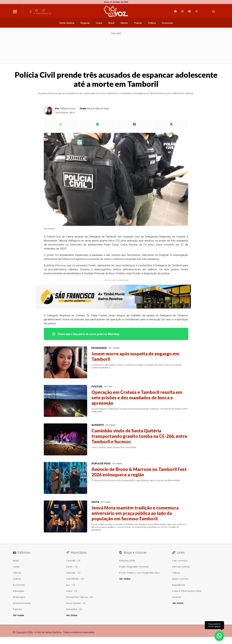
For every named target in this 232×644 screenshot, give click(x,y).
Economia (167, 23)
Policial (138, 23)
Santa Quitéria (67, 23)
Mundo (124, 23)
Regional (85, 23)
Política (152, 23)
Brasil (111, 23)
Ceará (99, 23)
